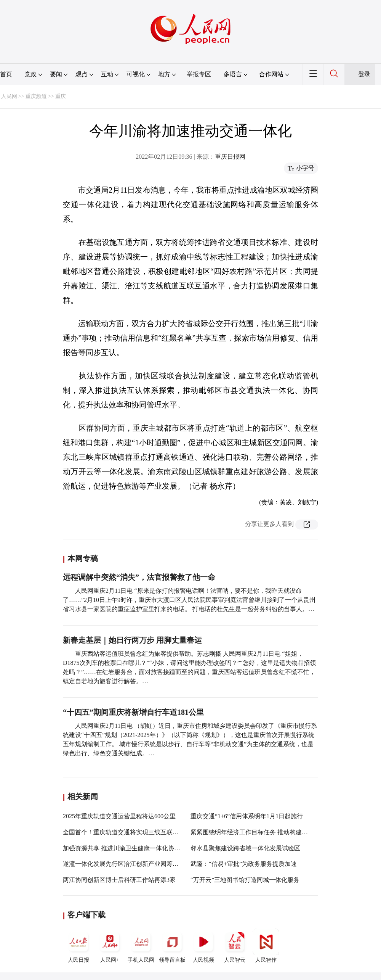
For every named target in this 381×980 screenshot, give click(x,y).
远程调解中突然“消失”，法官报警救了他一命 (139, 577)
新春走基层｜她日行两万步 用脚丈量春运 (132, 640)
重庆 (61, 96)
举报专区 (199, 74)
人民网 (9, 96)
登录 (364, 74)
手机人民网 (141, 946)
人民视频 (203, 946)
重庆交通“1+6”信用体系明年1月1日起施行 (247, 816)
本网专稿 (83, 558)
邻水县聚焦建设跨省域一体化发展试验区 (245, 848)
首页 (6, 74)
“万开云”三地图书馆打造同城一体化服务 (245, 880)
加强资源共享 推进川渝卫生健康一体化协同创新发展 (134, 848)
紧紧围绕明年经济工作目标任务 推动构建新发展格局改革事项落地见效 (286, 832)
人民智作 (266, 946)
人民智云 (235, 946)
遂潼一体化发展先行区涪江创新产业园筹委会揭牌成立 (136, 864)
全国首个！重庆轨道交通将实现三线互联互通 (124, 832)
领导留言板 (172, 946)
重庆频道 (36, 96)
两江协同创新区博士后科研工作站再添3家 (119, 880)
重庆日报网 (230, 157)
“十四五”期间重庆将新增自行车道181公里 (133, 712)
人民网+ (110, 946)
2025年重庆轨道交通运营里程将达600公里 (119, 816)
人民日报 (78, 946)
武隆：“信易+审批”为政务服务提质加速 (244, 864)
